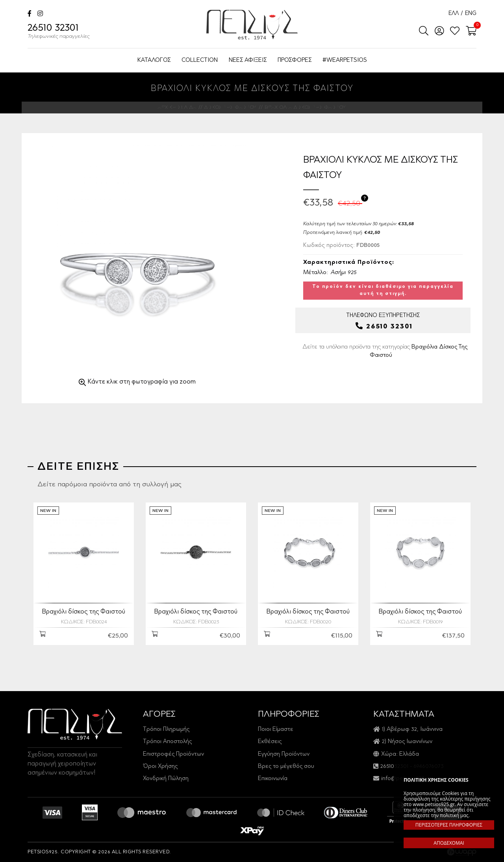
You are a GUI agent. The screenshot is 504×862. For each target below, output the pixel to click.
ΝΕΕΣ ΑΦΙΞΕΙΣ (248, 60)
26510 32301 (59, 32)
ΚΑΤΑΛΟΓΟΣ (154, 60)
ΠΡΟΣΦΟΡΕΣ (295, 60)
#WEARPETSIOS (345, 60)
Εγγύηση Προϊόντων (284, 754)
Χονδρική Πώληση (166, 779)
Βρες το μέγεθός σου (286, 767)
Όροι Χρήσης (160, 767)
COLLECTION (200, 60)
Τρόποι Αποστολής (167, 742)
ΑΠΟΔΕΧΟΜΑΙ (449, 843)
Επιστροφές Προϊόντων (173, 754)
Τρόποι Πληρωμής (166, 729)
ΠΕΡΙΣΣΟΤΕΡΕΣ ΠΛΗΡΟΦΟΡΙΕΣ (449, 825)
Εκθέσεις (270, 742)
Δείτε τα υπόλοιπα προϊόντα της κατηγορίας (385, 351)
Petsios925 (252, 25)
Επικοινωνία (273, 779)
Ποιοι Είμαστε (276, 729)
